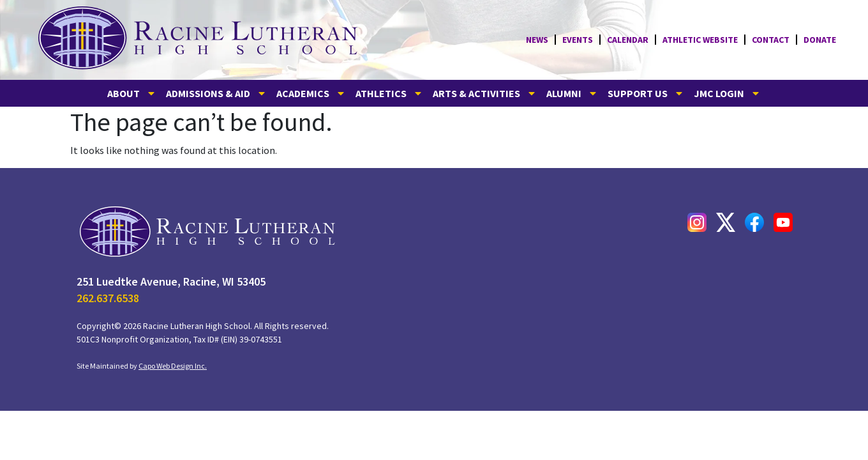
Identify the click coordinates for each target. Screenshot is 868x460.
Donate (820, 40)
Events (578, 40)
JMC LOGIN (727, 93)
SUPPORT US (646, 93)
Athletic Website (700, 40)
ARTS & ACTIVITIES (485, 93)
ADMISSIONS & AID (216, 93)
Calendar (628, 40)
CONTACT (771, 40)
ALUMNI (572, 93)
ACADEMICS (311, 93)
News (537, 40)
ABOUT (132, 93)
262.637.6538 (108, 298)
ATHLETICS (389, 93)
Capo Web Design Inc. (173, 366)
